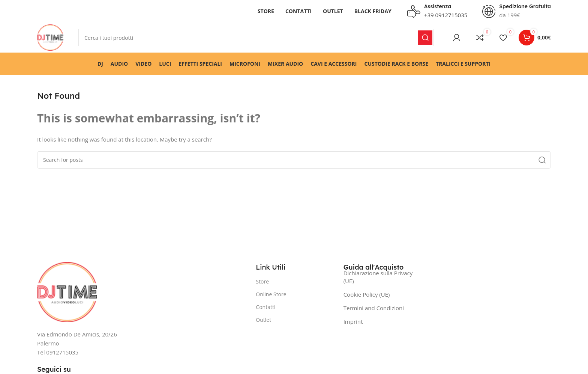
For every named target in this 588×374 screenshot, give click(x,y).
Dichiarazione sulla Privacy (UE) (378, 277)
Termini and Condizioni (374, 308)
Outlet (263, 320)
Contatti (265, 307)
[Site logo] (50, 37)
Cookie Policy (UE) (367, 294)
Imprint (353, 321)
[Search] (256, 38)
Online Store (271, 294)
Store (262, 281)
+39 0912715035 (446, 15)
